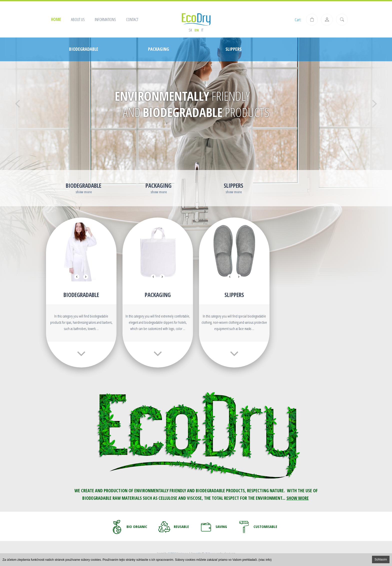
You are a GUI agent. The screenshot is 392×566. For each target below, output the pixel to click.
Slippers (234, 295)
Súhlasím (381, 559)
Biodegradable (81, 295)
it (202, 30)
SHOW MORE (298, 498)
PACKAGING (158, 295)
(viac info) (265, 560)
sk (190, 30)
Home (56, 19)
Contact (132, 19)
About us (78, 19)
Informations (105, 19)
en (197, 30)
